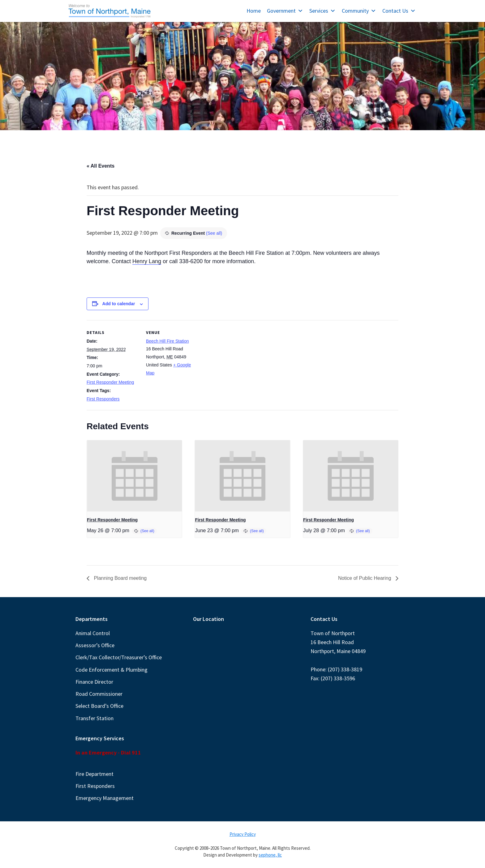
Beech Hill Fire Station (167, 341)
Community (359, 11)
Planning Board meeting (120, 578)
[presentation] (134, 476)
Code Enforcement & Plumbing (112, 670)
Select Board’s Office (99, 706)
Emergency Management (105, 798)
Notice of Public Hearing (365, 578)
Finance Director (94, 682)
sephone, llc (270, 855)
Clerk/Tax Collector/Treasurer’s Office (119, 657)
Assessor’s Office (95, 645)
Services (322, 11)
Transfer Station (94, 718)
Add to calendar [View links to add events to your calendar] (119, 304)
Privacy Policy (243, 834)
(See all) (214, 233)
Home (254, 11)
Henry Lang (147, 261)
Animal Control (93, 633)
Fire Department (94, 774)
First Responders (103, 399)
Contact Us (399, 11)
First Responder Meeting (110, 382)
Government (285, 11)
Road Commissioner (99, 694)
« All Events (101, 166)
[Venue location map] (238, 363)
